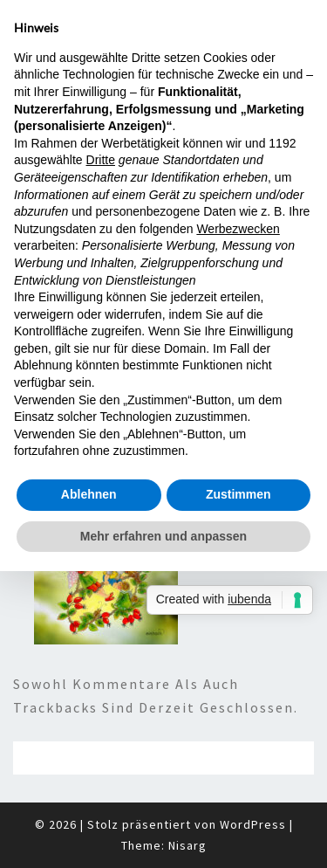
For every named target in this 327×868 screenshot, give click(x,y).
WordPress (253, 824)
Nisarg (187, 845)
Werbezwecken (238, 229)
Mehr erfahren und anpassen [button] (163, 536)
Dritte (101, 160)
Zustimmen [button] (238, 494)
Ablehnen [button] (89, 494)
